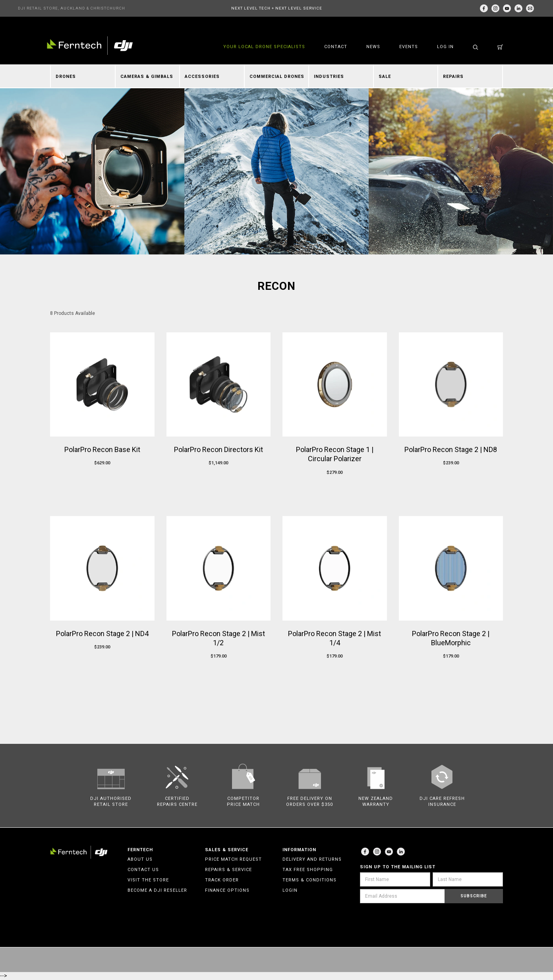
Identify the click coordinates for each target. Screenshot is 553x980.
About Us (140, 859)
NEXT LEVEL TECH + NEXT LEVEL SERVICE (277, 8)
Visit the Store (148, 880)
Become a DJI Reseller (157, 890)
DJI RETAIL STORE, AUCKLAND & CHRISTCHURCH (72, 8)
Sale (385, 77)
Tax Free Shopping (308, 870)
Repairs (453, 77)
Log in (445, 47)
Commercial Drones (277, 77)
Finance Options (227, 890)
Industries (329, 77)
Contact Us (143, 870)
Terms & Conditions (309, 880)
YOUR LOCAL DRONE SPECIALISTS (264, 47)
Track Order (222, 880)
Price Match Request (233, 859)
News (373, 47)
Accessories (202, 77)
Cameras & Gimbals (147, 77)
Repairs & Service (228, 870)
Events (409, 47)
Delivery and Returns (312, 859)
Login (290, 890)
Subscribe (474, 896)
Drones (66, 77)
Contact (336, 47)
